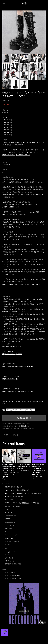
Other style (9, 538)
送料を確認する (24, 426)
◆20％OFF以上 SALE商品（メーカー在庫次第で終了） (24, 493)
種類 (4, 410)
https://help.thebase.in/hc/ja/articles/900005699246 (21, 284)
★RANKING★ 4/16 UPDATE (15, 500)
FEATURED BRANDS (13, 541)
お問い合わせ (9, 558)
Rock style (9, 529)
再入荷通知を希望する (24, 418)
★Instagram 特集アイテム (14, 497)
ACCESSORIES (10, 516)
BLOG (7, 555)
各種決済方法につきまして (14, 487)
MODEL (8, 545)
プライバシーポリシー (12, 561)
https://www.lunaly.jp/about (12, 354)
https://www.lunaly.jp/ (10, 379)
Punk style (9, 532)
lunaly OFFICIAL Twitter (13, 578)
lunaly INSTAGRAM (12, 572)
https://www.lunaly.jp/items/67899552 (16, 155)
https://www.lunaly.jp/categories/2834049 (18, 366)
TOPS (7, 509)
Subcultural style (11, 535)
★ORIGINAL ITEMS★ (13, 506)
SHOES (7, 519)
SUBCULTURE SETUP (13, 522)
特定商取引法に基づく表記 (13, 564)
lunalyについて (10, 552)
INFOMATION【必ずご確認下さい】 (17, 490)
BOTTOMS (9, 513)
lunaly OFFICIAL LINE (12, 575)
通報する (16, 435)
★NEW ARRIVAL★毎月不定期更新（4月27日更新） (23, 503)
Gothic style (9, 525)
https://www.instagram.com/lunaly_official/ (18, 391)
